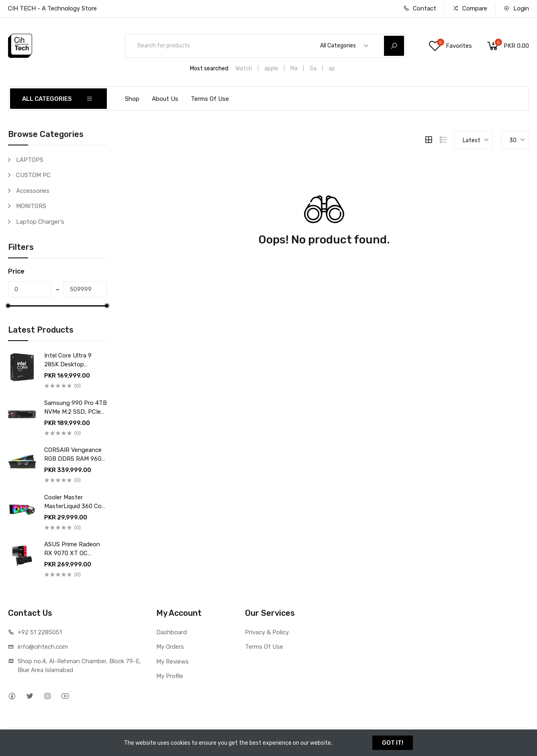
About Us (165, 99)
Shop (132, 99)
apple (271, 68)
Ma (294, 68)
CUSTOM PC (33, 175)
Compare (470, 8)
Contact (420, 8)
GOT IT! (393, 743)
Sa (313, 68)
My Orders (170, 647)
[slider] (8, 306)
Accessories (33, 191)
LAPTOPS (30, 160)
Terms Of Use (210, 99)
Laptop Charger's (40, 222)
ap (332, 68)
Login (516, 8)
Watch (244, 68)
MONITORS (31, 206)
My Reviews (173, 662)
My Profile (170, 676)
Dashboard (172, 632)
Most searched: (210, 68)
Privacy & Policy (267, 632)
